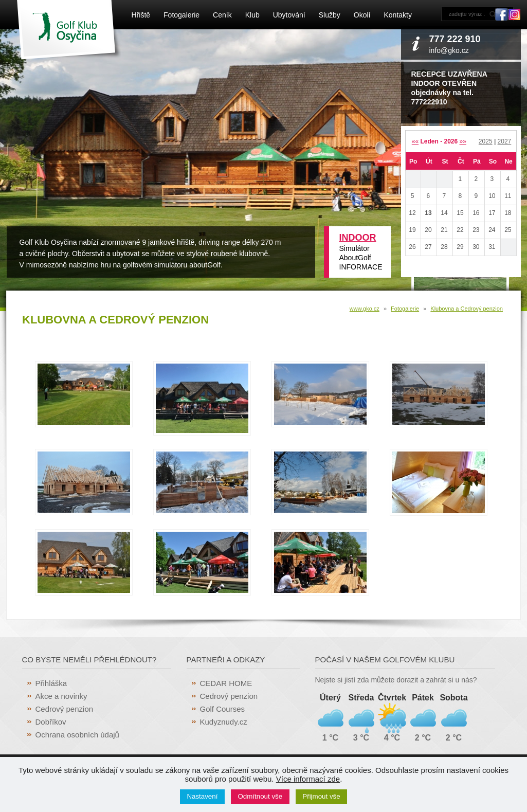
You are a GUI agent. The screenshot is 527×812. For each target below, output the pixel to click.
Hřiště (141, 15)
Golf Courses (223, 709)
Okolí (362, 15)
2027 (505, 141)
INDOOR (358, 238)
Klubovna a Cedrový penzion (467, 309)
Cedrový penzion (65, 709)
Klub (252, 15)
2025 (486, 141)
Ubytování (289, 15)
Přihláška (51, 683)
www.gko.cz (365, 309)
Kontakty (397, 15)
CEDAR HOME (226, 683)
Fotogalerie (181, 15)
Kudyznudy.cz (224, 722)
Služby (330, 15)
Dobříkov (51, 722)
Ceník (222, 15)
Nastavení (202, 796)
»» (463, 141)
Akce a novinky (61, 696)
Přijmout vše (321, 796)
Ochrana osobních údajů (77, 735)
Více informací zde (308, 779)
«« (415, 141)
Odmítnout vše (260, 796)
